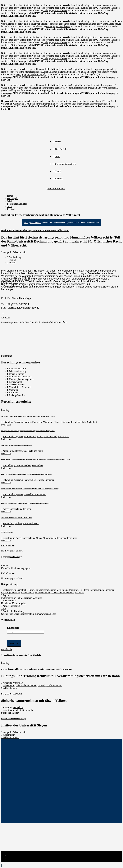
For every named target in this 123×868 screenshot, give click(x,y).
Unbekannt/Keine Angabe (13, 603)
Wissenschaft (19, 252)
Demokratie (22, 590)
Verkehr (29, 710)
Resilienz (27, 509)
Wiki (9, 201)
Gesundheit (38, 465)
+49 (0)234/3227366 (21, 278)
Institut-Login (14, 861)
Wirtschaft (18, 683)
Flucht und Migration (42, 422)
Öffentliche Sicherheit (26, 685)
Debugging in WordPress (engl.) (31, 74)
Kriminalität (8, 523)
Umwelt (42, 685)
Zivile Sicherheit (54, 685)
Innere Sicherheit (106, 590)
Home (10, 196)
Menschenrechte (43, 593)
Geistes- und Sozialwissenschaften (17, 614)
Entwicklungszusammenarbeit (17, 422)
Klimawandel (67, 422)
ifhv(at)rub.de (17, 283)
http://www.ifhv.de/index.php (25, 286)
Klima (57, 422)
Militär (19, 523)
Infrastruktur (9, 538)
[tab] (64, 257)
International (30, 437)
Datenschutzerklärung (17, 855)
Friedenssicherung (88, 590)
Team (10, 206)
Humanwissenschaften (46, 614)
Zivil (3, 609)
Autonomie (8, 451)
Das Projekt (13, 198)
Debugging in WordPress (55, 10)
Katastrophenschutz (12, 509)
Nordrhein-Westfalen (32, 598)
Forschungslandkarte (17, 204)
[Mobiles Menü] (56, 188)
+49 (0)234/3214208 (17, 281)
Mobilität (20, 710)
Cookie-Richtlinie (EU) (18, 858)
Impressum (12, 853)
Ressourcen (64, 437)
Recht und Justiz (35, 451)
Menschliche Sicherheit (86, 422)
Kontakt (11, 209)
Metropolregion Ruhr (11, 598)
